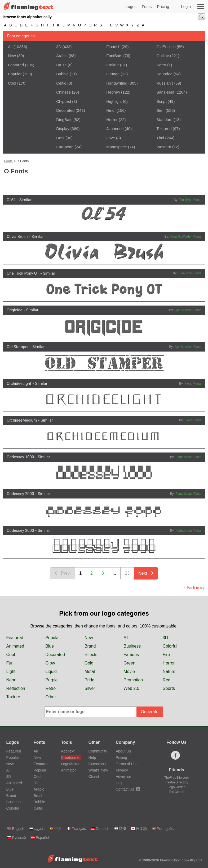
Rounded (164, 74)
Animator (68, 770)
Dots (60, 138)
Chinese (63, 92)
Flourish (113, 47)
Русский (17, 838)
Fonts (147, 6)
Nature (169, 671)
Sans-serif (165, 92)
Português (163, 829)
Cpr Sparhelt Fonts (188, 310)
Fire (166, 655)
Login (186, 6)
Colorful (170, 646)
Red (167, 680)
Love (111, 138)
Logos (131, 6)
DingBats (64, 120)
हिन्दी (120, 829)
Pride (89, 680)
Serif (160, 110)
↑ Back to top (195, 588)
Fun (10, 663)
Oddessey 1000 (20, 457)
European (65, 147)
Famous (131, 655)
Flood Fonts (193, 384)
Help (92, 758)
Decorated (65, 110)
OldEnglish (166, 47)
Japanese (115, 129)
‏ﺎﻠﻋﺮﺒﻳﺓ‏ (37, 829)
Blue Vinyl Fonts (190, 273)
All (10, 47)
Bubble (62, 74)
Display (63, 129)
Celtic (61, 83)
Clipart (94, 777)
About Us (123, 751)
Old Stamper (18, 347)
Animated (15, 646)
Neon (11, 680)
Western (164, 147)
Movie (129, 671)
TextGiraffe (176, 792)
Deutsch (100, 829)
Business (132, 646)
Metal (90, 671)
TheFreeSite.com (176, 778)
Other (51, 697)
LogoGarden (177, 787)
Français (76, 829)
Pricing (163, 6)
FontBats (114, 56)
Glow (50, 663)
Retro (161, 65)
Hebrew (113, 92)
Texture (13, 697)
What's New (98, 770)
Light (11, 671)
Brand (90, 646)
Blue (50, 646)
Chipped (64, 101)
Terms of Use (127, 764)
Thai (160, 138)
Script (161, 101)
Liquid (51, 671)
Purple (51, 680)
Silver (90, 688)
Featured (16, 65)
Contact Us (128, 789)
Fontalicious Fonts (188, 457)
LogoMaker (70, 764)
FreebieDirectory (177, 782)
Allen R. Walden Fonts (186, 237)
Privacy (122, 770)
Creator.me (70, 758)
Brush (61, 65)
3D (59, 47)
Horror (112, 120)
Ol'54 (11, 200)
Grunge (113, 74)
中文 (56, 829)
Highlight (114, 101)
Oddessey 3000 (20, 530)
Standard (164, 120)
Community (98, 751)
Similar (25, 200)
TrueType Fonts (190, 200)
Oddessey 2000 (20, 494)
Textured (164, 129)
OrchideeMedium (22, 420)
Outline (163, 56)
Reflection (16, 688)
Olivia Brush (17, 237)
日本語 (139, 829)
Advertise (123, 777)
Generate (150, 712)
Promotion (133, 680)
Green (129, 663)
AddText (68, 751)
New (12, 56)
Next (146, 573)
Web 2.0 (131, 688)
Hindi (111, 110)
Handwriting (117, 83)
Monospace (117, 147)
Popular (15, 74)
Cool (12, 83)
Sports (169, 688)
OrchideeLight (19, 384)
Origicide (14, 310)
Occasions (97, 764)
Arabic (62, 56)
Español (40, 838)
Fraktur (113, 65)
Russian (163, 83)
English (16, 829)
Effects (91, 655)
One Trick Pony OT (23, 273)
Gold (89, 663)
